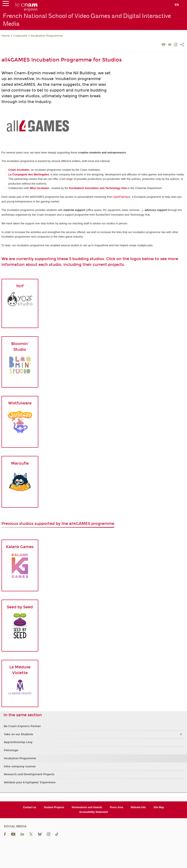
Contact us (30, 807)
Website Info (138, 807)
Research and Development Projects (29, 774)
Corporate (20, 36)
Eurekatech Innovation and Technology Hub (98, 188)
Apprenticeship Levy (18, 742)
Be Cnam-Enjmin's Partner (22, 726)
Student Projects (54, 807)
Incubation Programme (47, 36)
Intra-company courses (20, 766)
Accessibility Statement (93, 812)
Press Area (116, 807)
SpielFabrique (122, 197)
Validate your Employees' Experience (30, 782)
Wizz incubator (40, 188)
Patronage (11, 750)
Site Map (159, 807)
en (177, 5)
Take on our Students (19, 734)
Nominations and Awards (87, 807)
